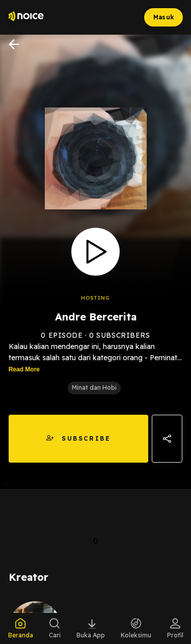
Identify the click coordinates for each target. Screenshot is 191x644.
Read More (24, 369)
